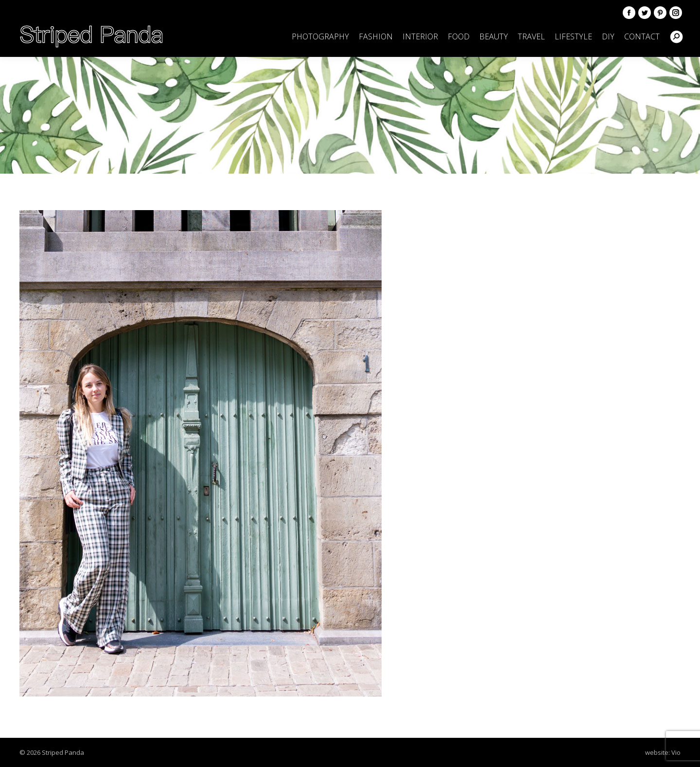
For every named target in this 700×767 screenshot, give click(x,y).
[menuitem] (320, 36)
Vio (676, 752)
